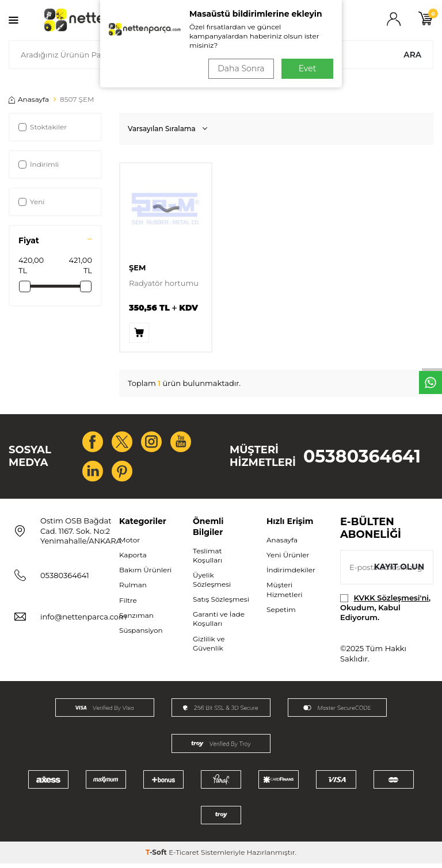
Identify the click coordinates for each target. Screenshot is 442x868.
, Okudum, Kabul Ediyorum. (385, 612)
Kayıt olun (399, 571)
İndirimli (39, 164)
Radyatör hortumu (164, 283)
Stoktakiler (43, 127)
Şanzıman (136, 620)
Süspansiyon (141, 635)
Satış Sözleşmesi (221, 604)
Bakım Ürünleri (145, 574)
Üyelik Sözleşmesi (212, 584)
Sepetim (281, 614)
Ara (412, 55)
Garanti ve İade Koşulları (219, 623)
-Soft (157, 857)
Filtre (128, 605)
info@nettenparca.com (83, 621)
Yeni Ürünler (288, 559)
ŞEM (137, 267)
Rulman (133, 589)
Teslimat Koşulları (207, 560)
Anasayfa (29, 99)
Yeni (32, 202)
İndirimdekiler (291, 574)
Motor (129, 544)
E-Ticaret (184, 857)
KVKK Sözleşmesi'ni (391, 602)
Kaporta (133, 559)
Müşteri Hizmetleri (284, 594)
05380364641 (362, 459)
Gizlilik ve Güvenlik (209, 648)
